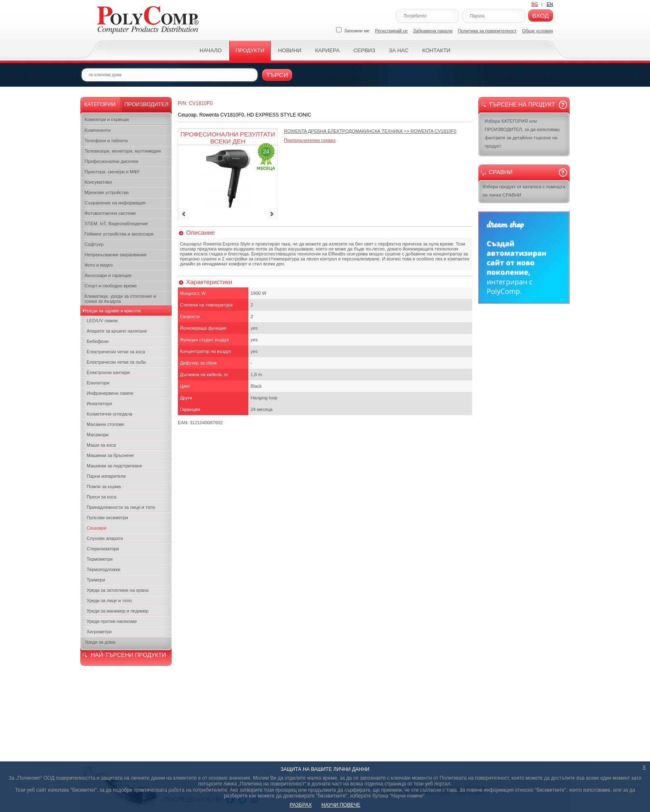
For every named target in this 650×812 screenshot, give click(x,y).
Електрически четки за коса (116, 352)
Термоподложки (103, 569)
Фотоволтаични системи (110, 213)
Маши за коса (101, 445)
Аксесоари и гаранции (108, 275)
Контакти (436, 50)
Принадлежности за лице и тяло (121, 507)
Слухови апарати (105, 538)
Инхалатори (99, 404)
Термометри (100, 559)
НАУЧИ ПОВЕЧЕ (341, 805)
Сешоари (96, 528)
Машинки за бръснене (110, 455)
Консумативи (98, 182)
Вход (541, 16)
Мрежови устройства (107, 192)
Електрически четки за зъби (116, 362)
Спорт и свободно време (111, 286)
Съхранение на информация (115, 203)
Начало (211, 50)
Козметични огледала (109, 414)
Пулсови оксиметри (107, 518)
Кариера (327, 50)
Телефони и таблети (106, 141)
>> (370, 131)
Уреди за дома (100, 642)
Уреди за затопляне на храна (118, 590)
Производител (146, 104)
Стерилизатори (103, 549)
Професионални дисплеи (112, 161)
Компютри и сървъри (107, 119)
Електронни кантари (108, 372)
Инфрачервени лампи (110, 393)
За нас (399, 50)
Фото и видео (99, 265)
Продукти (250, 50)
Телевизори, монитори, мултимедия (123, 151)
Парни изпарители (106, 476)
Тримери (96, 580)
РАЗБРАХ (301, 805)
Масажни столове (105, 424)
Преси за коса (102, 497)
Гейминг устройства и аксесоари (119, 234)
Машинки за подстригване (114, 466)
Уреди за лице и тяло (109, 600)
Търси (277, 75)
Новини (290, 50)
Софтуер (94, 244)
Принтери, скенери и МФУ (112, 172)
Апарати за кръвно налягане (117, 331)
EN (550, 4)
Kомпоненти (98, 130)
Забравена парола (433, 31)
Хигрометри (99, 632)
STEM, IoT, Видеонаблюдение (116, 224)
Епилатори (98, 383)
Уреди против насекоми (112, 621)
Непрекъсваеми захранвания (115, 255)
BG (535, 4)
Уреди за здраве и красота (113, 311)
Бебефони (98, 341)
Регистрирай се (392, 31)
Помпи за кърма (104, 486)
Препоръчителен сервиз (310, 140)
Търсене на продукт (522, 105)
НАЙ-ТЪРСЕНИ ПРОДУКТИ (128, 655)
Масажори (98, 435)
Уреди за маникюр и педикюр (118, 611)
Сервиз (364, 50)
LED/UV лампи (102, 321)
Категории (100, 104)
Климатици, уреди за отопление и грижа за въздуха (120, 299)
